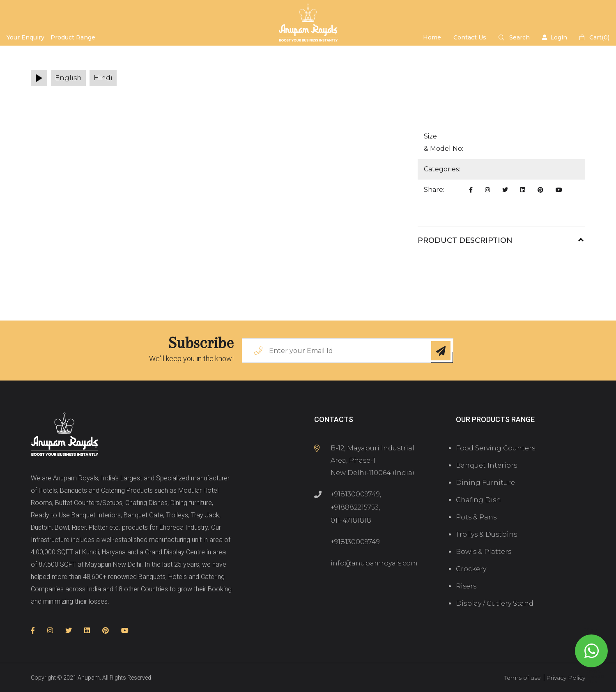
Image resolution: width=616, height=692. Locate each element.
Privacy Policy (566, 678)
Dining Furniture (485, 483)
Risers (466, 586)
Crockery (471, 569)
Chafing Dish (478, 500)
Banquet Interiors (486, 465)
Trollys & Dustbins (486, 534)
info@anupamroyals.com (374, 563)
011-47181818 (351, 520)
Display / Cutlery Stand (495, 603)
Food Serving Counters (495, 448)
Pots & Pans (476, 517)
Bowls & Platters (484, 552)
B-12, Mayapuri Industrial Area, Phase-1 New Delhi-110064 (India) (372, 460)
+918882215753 (355, 507)
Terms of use (523, 678)
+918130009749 (355, 494)
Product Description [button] (465, 240)
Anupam (89, 678)
